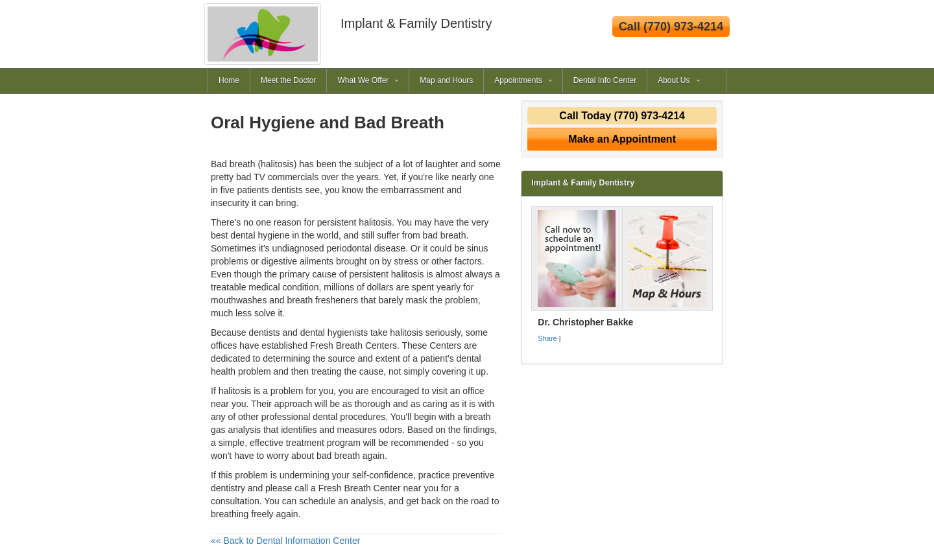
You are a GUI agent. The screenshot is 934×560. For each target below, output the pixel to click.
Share (547, 338)
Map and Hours (446, 80)
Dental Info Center (605, 80)
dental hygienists (334, 332)
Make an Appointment (622, 139)
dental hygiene (260, 235)
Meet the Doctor (288, 80)
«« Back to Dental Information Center (285, 541)
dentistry (228, 488)
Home (229, 80)
